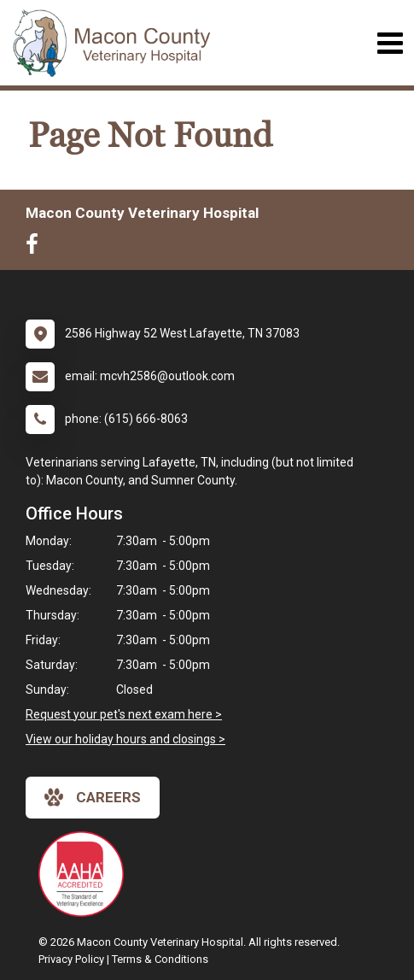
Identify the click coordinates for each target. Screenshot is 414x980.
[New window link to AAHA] (85, 874)
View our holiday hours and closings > (125, 739)
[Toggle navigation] (390, 43)
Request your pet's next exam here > (124, 714)
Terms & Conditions (160, 959)
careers (93, 797)
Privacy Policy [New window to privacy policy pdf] (71, 959)
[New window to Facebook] (36, 248)
